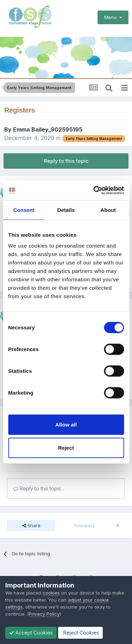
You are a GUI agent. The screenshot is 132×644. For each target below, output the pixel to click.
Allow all (66, 425)
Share (31, 525)
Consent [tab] (24, 210)
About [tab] (108, 210)
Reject (66, 447)
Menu (113, 17)
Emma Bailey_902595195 (48, 129)
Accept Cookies (31, 633)
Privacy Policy (44, 614)
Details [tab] (66, 210)
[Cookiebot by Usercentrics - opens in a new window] (94, 190)
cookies (51, 593)
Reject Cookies (80, 633)
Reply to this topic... (39, 488)
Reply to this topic (66, 161)
